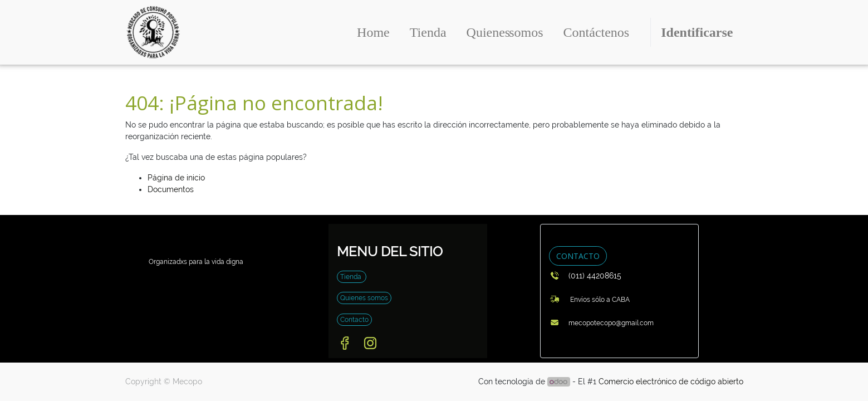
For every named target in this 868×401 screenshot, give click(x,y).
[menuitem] (373, 32)
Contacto (354, 320)
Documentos (171, 189)
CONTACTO (578, 256)
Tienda (352, 277)
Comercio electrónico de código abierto (671, 382)
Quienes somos (364, 298)
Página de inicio (176, 178)
